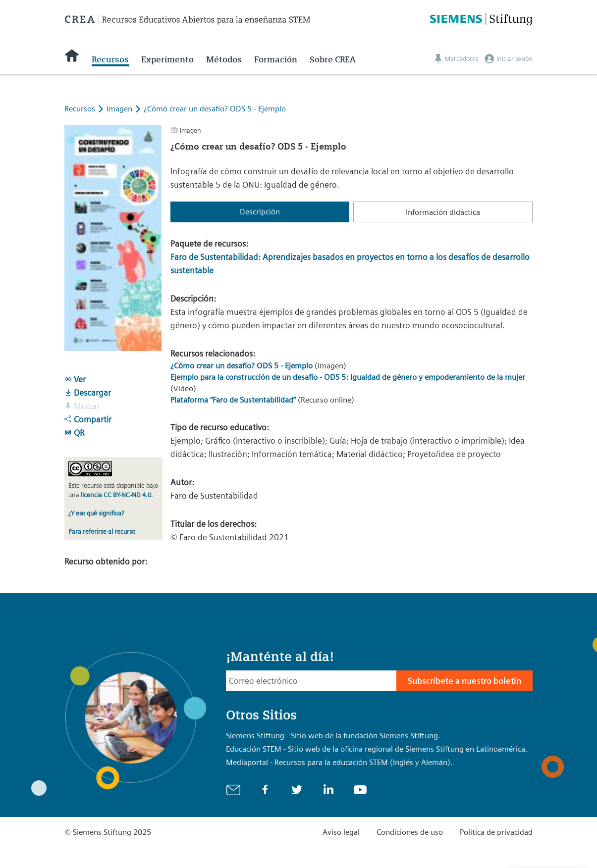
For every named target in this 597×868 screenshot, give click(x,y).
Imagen (120, 109)
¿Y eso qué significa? (96, 513)
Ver (75, 379)
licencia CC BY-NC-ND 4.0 (116, 495)
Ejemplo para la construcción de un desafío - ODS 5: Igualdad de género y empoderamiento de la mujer (348, 377)
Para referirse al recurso (102, 532)
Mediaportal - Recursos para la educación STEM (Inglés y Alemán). (339, 762)
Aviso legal (341, 832)
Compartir (88, 419)
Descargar (88, 393)
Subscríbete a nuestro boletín (464, 681)
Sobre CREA (333, 59)
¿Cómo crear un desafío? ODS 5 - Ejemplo (215, 109)
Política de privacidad (496, 832)
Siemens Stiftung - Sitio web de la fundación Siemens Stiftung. (333, 736)
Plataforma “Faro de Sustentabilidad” (233, 400)
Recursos (110, 59)
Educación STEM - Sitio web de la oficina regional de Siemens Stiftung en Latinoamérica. (377, 749)
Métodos (224, 59)
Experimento (167, 59)
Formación (276, 59)
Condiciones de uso (410, 832)
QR (74, 433)
